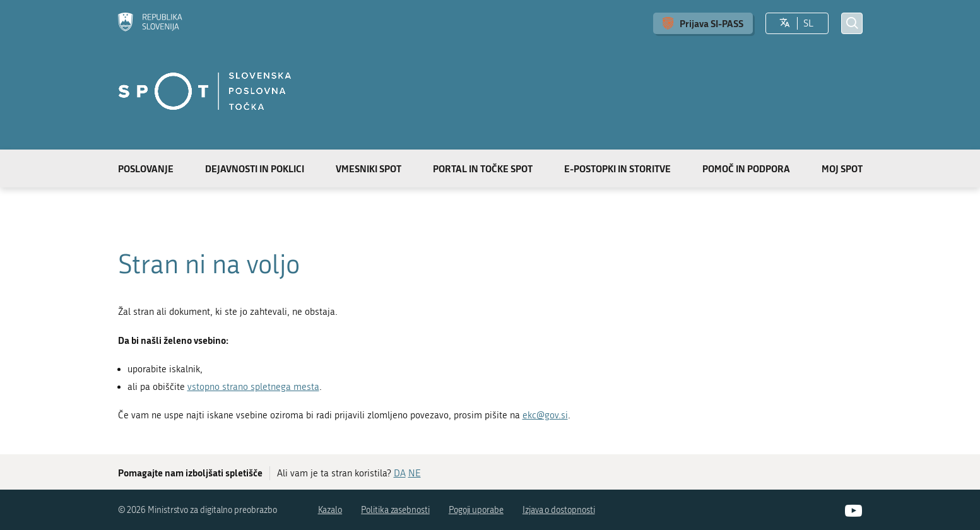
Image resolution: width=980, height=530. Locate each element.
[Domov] (150, 23)
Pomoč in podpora (746, 168)
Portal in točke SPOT (483, 168)
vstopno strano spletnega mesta (253, 387)
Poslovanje (146, 168)
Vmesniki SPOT (369, 168)
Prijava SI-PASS (711, 23)
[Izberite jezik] (785, 23)
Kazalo (330, 510)
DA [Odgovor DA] (400, 473)
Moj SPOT (842, 168)
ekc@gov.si (545, 415)
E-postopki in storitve (617, 168)
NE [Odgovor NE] (415, 473)
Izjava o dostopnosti (559, 510)
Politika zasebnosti (395, 510)
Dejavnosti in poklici (255, 168)
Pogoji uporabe (476, 510)
